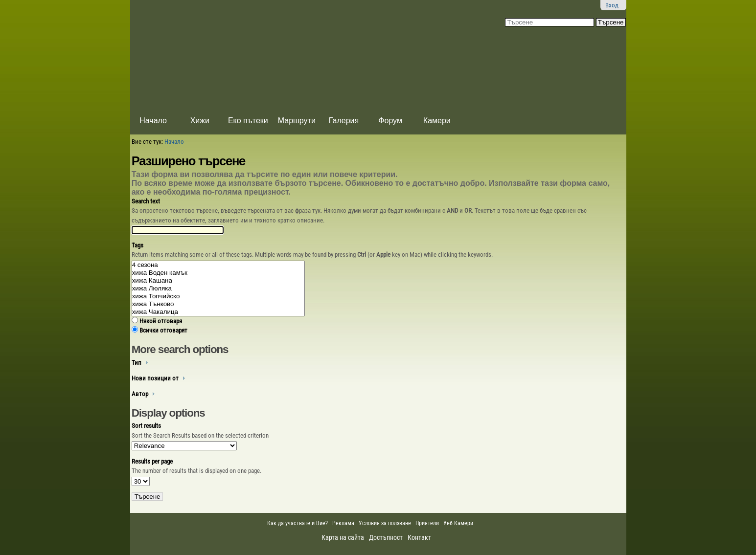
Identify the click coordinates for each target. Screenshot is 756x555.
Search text (146, 201)
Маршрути (297, 121)
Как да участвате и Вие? (298, 523)
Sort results (146, 426)
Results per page (152, 461)
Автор (140, 394)
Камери (437, 121)
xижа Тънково (218, 304)
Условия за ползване (385, 523)
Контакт (419, 537)
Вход (612, 5)
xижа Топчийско (218, 296)
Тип (137, 363)
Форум (390, 121)
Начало (153, 121)
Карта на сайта (343, 537)
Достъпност (386, 537)
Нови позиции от (155, 378)
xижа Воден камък (218, 273)
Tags (137, 245)
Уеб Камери (459, 523)
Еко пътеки (248, 121)
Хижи (200, 121)
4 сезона (218, 265)
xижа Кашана (218, 281)
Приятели (427, 523)
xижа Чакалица (218, 312)
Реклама (343, 523)
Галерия (344, 121)
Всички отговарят (163, 330)
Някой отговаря (161, 321)
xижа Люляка (218, 289)
